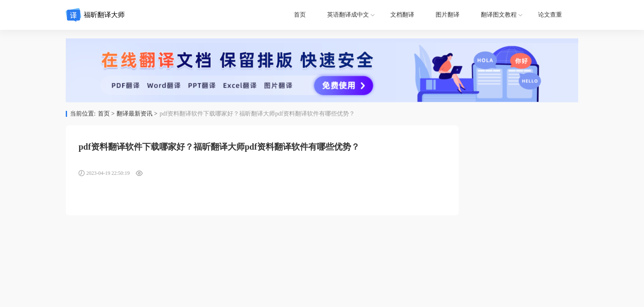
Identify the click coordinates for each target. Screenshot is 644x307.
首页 (300, 15)
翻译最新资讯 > (137, 114)
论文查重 (550, 15)
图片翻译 (448, 15)
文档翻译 (402, 15)
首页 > (106, 114)
